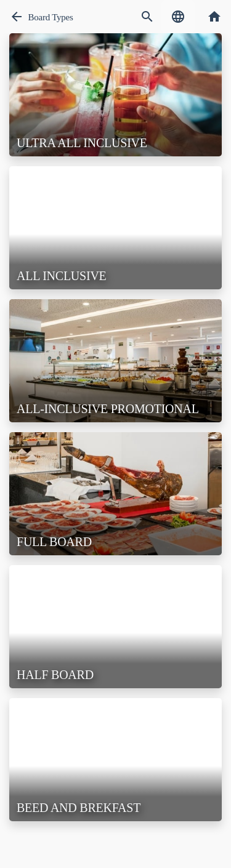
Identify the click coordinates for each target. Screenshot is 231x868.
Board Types (50, 17)
